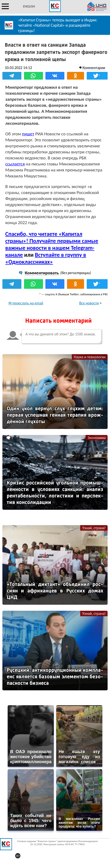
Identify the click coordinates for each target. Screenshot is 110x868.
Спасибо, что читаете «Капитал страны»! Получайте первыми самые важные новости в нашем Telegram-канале (52, 244)
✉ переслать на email (26, 303)
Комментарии (94, 68)
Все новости (89, 303)
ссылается (15, 164)
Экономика (97, 438)
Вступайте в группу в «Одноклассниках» (46, 258)
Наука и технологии (90, 357)
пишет (28, 134)
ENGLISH (29, 6)
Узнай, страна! (94, 528)
